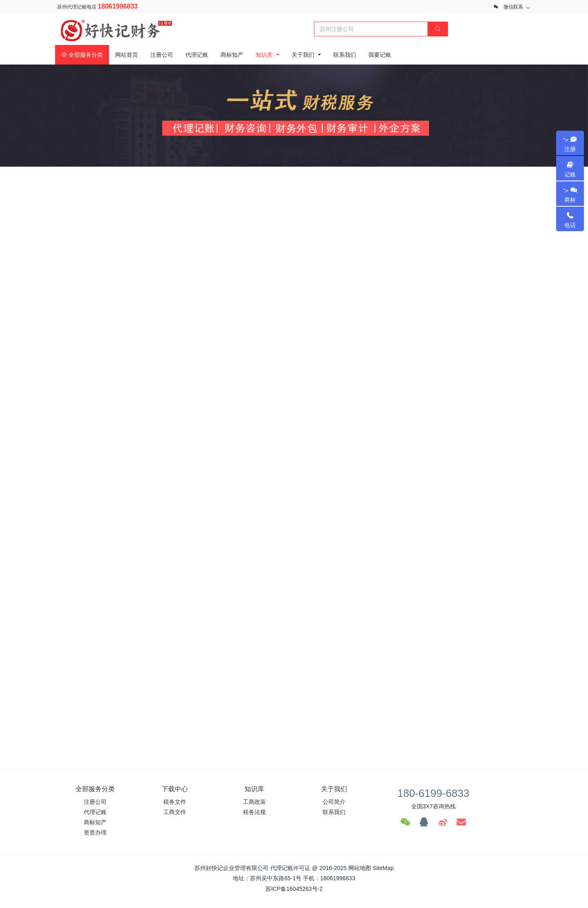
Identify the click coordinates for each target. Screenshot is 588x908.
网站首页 (127, 55)
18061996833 (118, 6)
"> (570, 145)
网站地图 (360, 868)
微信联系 (513, 7)
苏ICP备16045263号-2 (294, 889)
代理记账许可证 (290, 868)
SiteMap (383, 868)
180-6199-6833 (433, 793)
